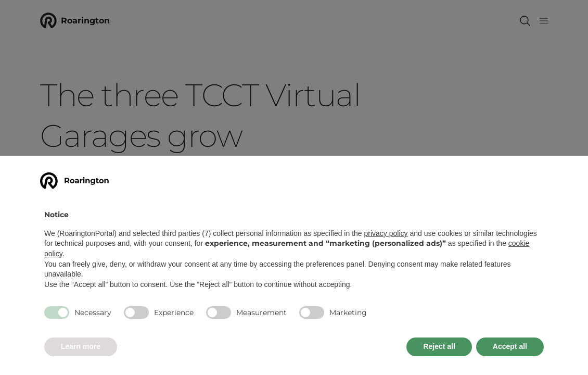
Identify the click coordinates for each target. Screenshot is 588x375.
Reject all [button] (439, 346)
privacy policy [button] (386, 233)
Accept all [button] (510, 346)
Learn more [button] (81, 346)
